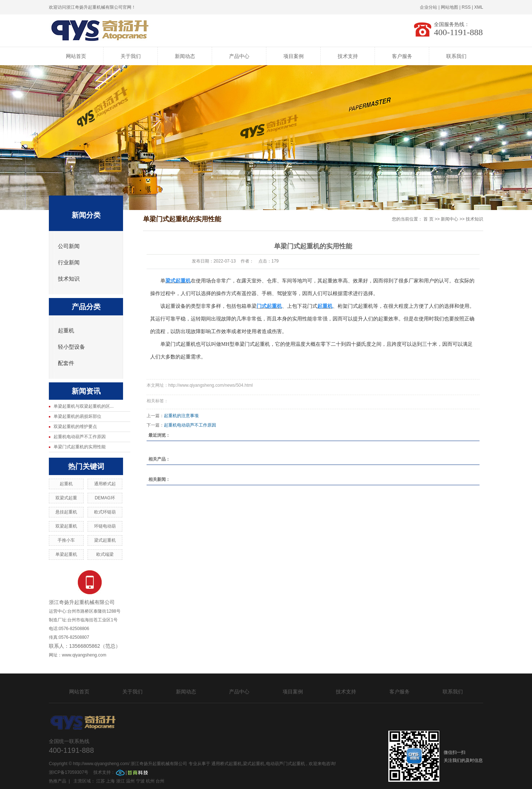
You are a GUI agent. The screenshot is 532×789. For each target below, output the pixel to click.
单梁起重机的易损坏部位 (77, 416)
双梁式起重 (66, 498)
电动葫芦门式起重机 (286, 764)
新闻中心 (449, 219)
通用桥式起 (105, 484)
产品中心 (239, 56)
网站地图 (449, 7)
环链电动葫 (105, 526)
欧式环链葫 (105, 512)
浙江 (121, 781)
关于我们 (131, 56)
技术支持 (348, 56)
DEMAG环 (105, 498)
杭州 (150, 781)
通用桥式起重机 (227, 764)
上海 (110, 781)
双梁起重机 (66, 526)
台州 (160, 781)
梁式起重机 (105, 540)
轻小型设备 (71, 347)
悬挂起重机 (66, 512)
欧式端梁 (105, 554)
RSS (466, 7)
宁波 (140, 781)
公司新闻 (69, 246)
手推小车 (66, 540)
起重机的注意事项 (181, 416)
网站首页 (76, 56)
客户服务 (402, 56)
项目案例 (294, 56)
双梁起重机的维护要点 (75, 427)
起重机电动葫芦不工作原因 (80, 437)
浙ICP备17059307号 (69, 772)
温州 (130, 781)
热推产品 (58, 781)
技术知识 (69, 279)
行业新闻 (69, 263)
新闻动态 (185, 56)
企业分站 (428, 7)
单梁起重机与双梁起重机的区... (84, 406)
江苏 (101, 781)
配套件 (66, 363)
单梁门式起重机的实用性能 (80, 447)
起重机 (66, 331)
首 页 (428, 219)
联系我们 (456, 56)
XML (479, 7)
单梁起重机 (66, 554)
